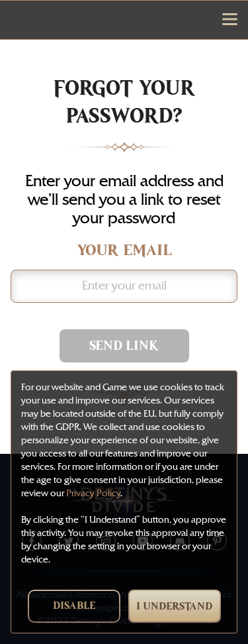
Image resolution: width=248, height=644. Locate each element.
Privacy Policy (93, 493)
